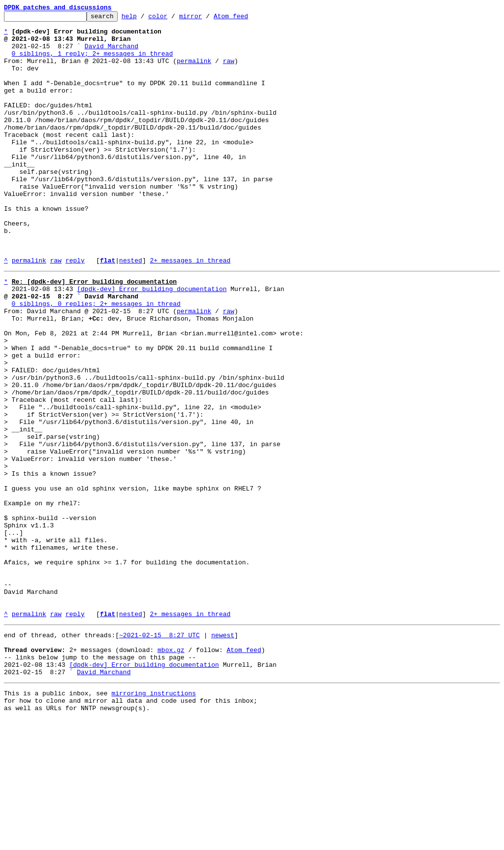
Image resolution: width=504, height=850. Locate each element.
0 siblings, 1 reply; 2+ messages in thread (93, 62)
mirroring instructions (154, 821)
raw (229, 71)
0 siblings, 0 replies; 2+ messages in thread (96, 360)
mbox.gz (171, 772)
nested (131, 310)
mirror (206, 19)
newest (223, 754)
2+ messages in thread (190, 310)
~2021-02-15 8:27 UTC (159, 754)
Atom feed (246, 19)
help (144, 19)
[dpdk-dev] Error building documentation (152, 342)
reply (75, 310)
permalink (194, 71)
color (173, 19)
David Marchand (111, 53)
